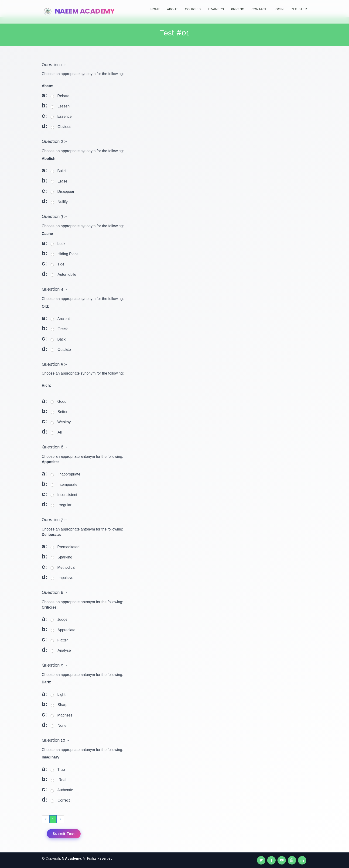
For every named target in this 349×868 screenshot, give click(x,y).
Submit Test (64, 834)
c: (44, 116)
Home (155, 9)
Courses (193, 9)
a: (44, 95)
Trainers (216, 9)
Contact (259, 9)
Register (299, 9)
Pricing (238, 9)
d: (44, 126)
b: (44, 105)
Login (279, 9)
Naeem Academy (78, 11)
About (173, 9)
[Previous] (46, 819)
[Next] (60, 819)
